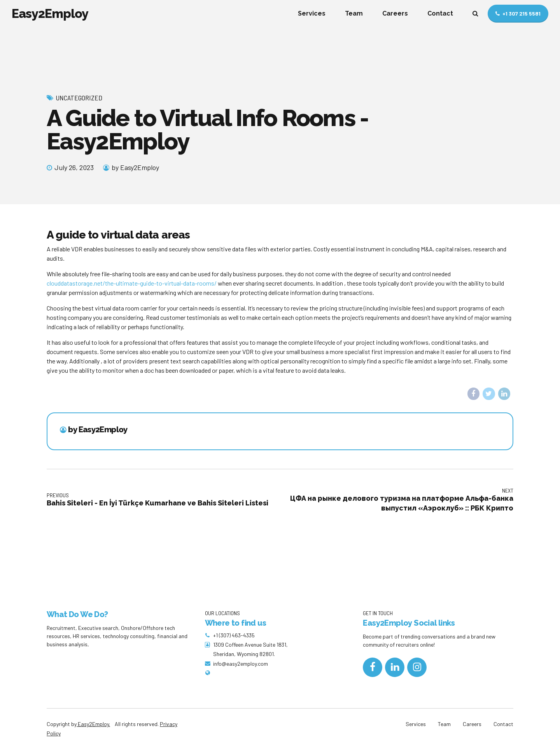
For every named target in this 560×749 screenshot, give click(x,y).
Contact (440, 13)
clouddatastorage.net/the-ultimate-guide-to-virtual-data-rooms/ (132, 283)
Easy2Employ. (93, 724)
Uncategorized (79, 98)
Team (354, 13)
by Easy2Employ (135, 167)
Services (312, 13)
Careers (395, 13)
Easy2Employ (50, 13)
